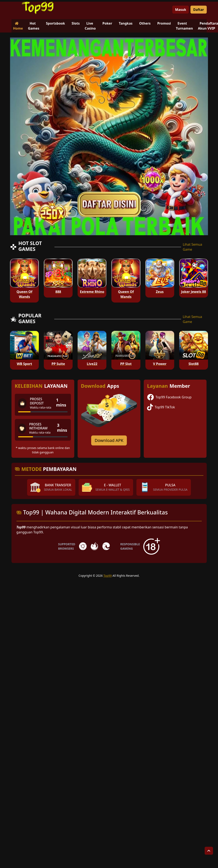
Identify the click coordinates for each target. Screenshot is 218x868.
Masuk (181, 10)
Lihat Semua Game (192, 247)
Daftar (198, 10)
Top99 (108, 576)
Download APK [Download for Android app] (109, 440)
